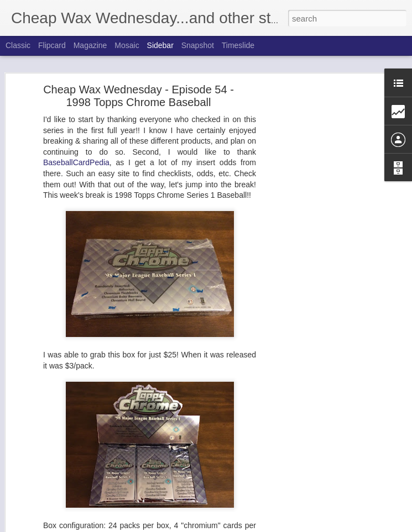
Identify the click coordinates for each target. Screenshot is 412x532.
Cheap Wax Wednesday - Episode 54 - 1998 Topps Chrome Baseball (139, 90)
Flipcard (52, 45)
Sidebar (160, 45)
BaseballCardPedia (76, 157)
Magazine (90, 45)
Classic (18, 45)
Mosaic (127, 45)
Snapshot (198, 45)
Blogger (261, 526)
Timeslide (238, 45)
